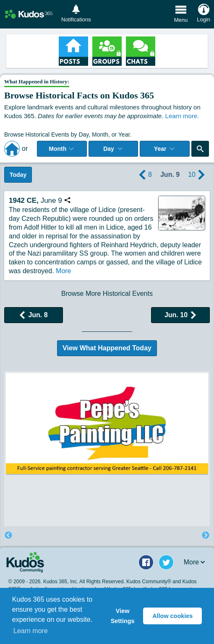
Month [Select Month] (62, 149)
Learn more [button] (31, 631)
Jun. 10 (180, 315)
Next (206, 535)
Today (18, 175)
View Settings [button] (123, 616)
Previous (8, 535)
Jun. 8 (33, 315)
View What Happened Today (107, 348)
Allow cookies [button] (172, 616)
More (63, 271)
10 (198, 175)
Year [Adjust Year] (165, 149)
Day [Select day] (113, 149)
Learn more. (182, 116)
